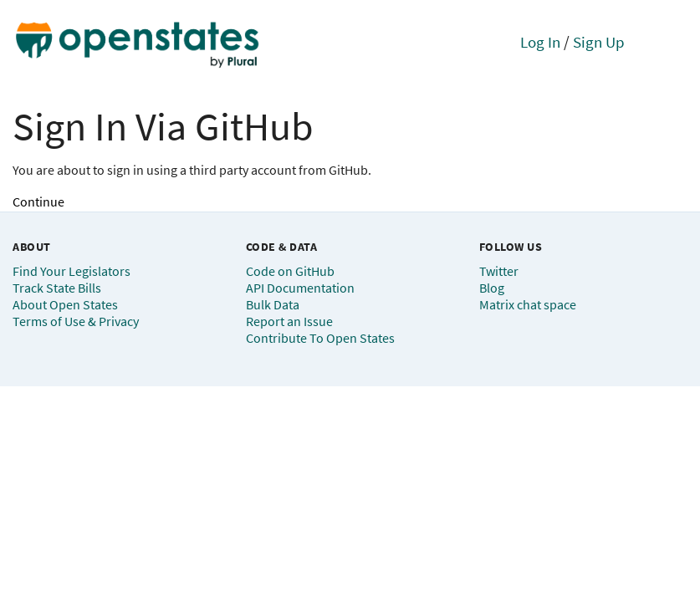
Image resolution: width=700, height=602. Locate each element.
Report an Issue (289, 321)
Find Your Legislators (72, 271)
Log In (540, 42)
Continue (38, 202)
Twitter (499, 271)
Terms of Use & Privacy (76, 321)
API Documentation (300, 288)
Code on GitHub (290, 271)
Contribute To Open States (320, 338)
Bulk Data (273, 304)
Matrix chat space (528, 304)
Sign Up (599, 42)
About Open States (65, 304)
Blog (492, 288)
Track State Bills (57, 288)
